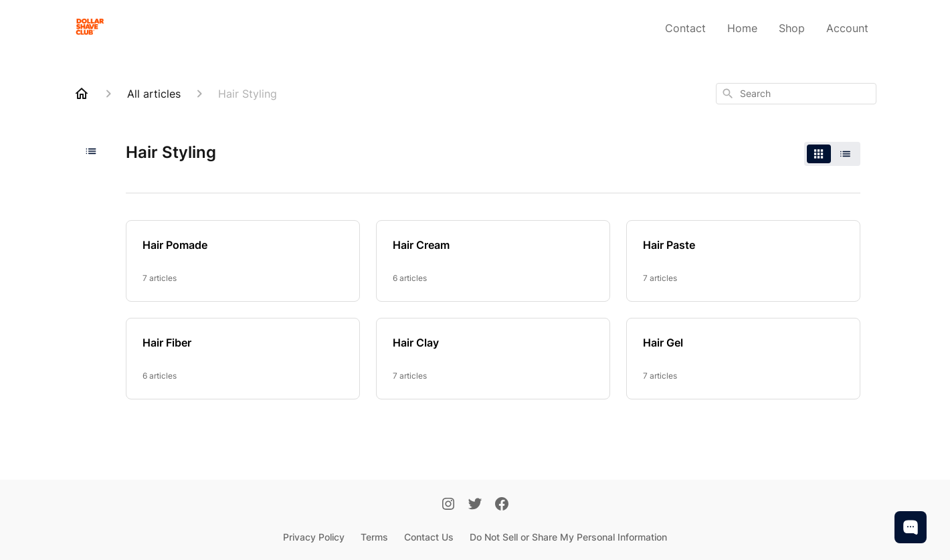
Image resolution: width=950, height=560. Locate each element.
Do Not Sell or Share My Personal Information (568, 537)
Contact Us (429, 537)
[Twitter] (475, 505)
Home (742, 28)
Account (847, 28)
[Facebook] (502, 505)
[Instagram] (448, 505)
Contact (685, 28)
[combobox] (796, 94)
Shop (792, 28)
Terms (374, 537)
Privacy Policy (314, 537)
